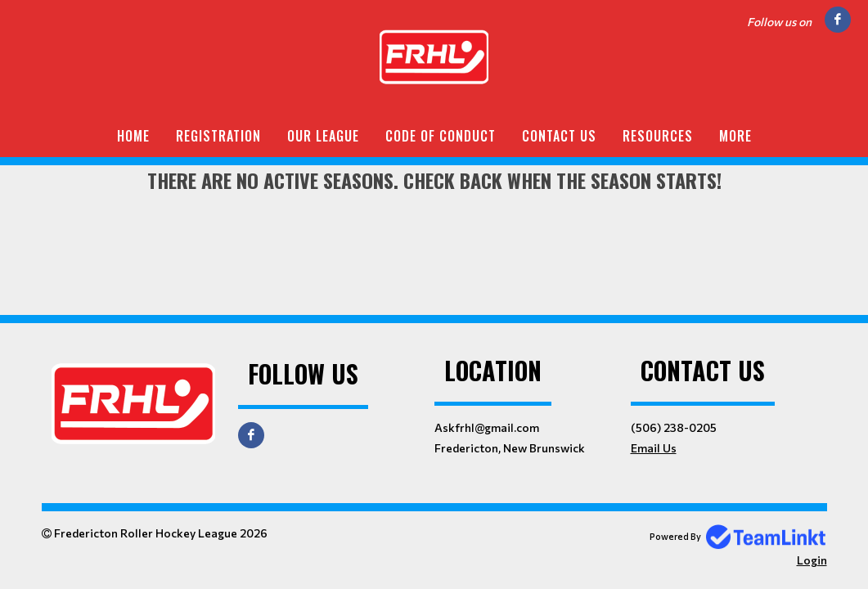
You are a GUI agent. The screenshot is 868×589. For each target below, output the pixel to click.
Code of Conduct (441, 136)
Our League (323, 136)
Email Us (654, 448)
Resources (658, 136)
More (735, 136)
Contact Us (559, 136)
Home (133, 136)
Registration (218, 136)
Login (812, 560)
